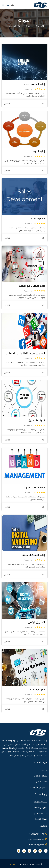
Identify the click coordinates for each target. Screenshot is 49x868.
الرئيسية (41, 26)
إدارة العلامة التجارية (34, 488)
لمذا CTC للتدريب (41, 781)
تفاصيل (7, 103)
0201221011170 (37, 834)
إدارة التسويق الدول (35, 84)
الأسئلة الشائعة (41, 819)
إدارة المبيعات (38, 151)
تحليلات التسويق (36, 420)
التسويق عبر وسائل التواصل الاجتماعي (25, 353)
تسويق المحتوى (36, 689)
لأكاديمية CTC (12, 864)
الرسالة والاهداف (41, 776)
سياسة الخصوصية (41, 802)
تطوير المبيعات (37, 218)
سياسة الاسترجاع (41, 813)
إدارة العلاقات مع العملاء (32, 286)
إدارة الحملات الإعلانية (34, 555)
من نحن (45, 770)
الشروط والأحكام (41, 807)
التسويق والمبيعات (17, 26)
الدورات (31, 26)
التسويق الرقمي (36, 622)
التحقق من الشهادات (39, 787)
